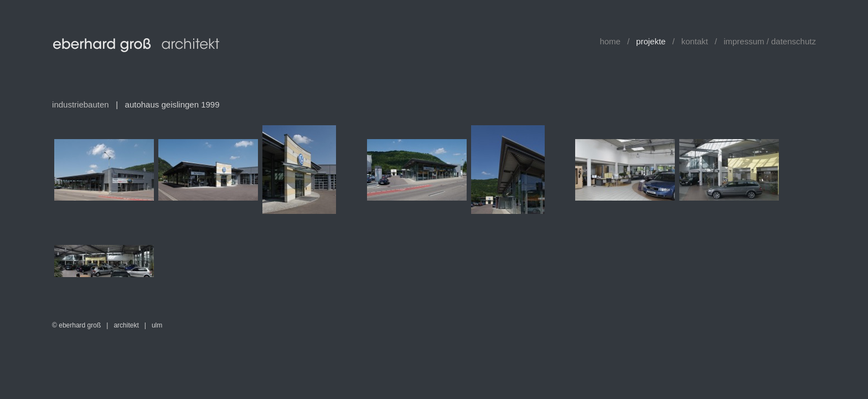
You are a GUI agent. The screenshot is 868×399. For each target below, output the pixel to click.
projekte (651, 41)
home (610, 41)
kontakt (695, 41)
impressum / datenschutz (770, 41)
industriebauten (81, 104)
